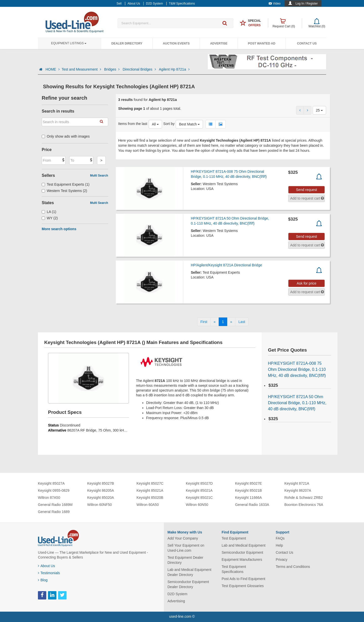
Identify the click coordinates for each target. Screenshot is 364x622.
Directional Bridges (140, 69)
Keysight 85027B (101, 483)
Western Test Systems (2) (64, 191)
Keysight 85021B (248, 490)
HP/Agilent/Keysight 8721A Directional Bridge (226, 265)
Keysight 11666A (248, 498)
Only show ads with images (66, 136)
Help (279, 545)
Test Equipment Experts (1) (66, 184)
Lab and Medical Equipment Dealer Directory (190, 572)
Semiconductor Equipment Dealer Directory (188, 584)
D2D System (178, 594)
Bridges (112, 69)
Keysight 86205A (101, 490)
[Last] (242, 322)
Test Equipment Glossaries (243, 586)
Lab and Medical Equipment (244, 545)
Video (275, 4)
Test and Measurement (82, 69)
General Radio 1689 (54, 512)
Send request (306, 190)
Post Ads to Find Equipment (244, 579)
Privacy (282, 560)
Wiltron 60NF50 (99, 505)
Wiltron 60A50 (148, 505)
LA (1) (49, 212)
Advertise (219, 44)
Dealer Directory (127, 44)
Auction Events (176, 44)
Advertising (176, 601)
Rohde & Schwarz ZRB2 (304, 498)
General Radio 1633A (252, 505)
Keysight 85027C (150, 483)
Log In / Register (307, 4)
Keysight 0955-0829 (54, 490)
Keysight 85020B (150, 498)
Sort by (169, 124)
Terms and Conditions (293, 567)
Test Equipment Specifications (234, 569)
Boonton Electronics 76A (304, 505)
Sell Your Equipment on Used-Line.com (186, 548)
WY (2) (50, 218)
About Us (47, 566)
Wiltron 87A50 (49, 498)
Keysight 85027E (248, 483)
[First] (204, 322)
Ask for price (307, 283)
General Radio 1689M (55, 505)
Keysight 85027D (199, 483)
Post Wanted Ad (262, 44)
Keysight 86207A (298, 490)
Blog (43, 580)
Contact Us (307, 44)
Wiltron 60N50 (197, 505)
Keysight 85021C (199, 498)
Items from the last (133, 124)
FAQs (280, 538)
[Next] (231, 322)
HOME (53, 69)
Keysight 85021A (150, 490)
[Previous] (215, 322)
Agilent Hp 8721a (174, 69)
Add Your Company (183, 538)
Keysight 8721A (297, 483)
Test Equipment (234, 538)
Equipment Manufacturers (242, 560)
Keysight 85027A (51, 483)
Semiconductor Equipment (242, 552)
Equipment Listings (69, 43)
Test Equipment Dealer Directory (186, 560)
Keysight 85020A (101, 498)
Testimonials (49, 573)
